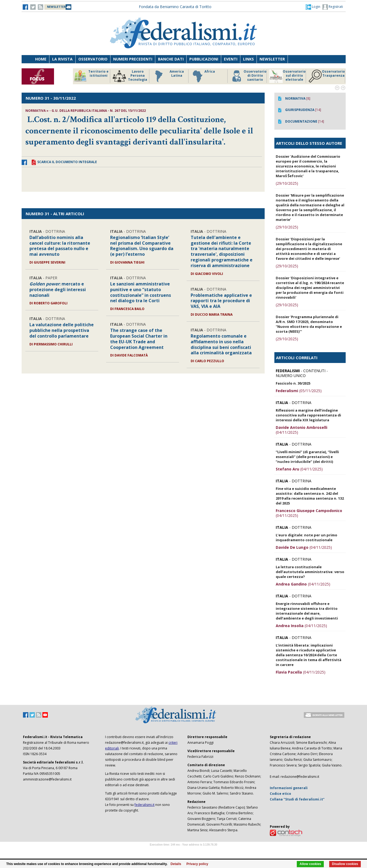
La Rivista (62, 59)
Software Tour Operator (184, 851)
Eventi (231, 59)
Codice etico (280, 794)
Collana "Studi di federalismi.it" (297, 799)
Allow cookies (310, 864)
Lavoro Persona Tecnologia (130, 76)
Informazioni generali (289, 788)
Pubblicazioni (204, 59)
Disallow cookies (345, 864)
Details (176, 864)
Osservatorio (93, 59)
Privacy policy (197, 864)
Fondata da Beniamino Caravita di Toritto (175, 7)
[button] (313, 7)
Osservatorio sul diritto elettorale (287, 76)
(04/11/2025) (302, 430)
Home (41, 59)
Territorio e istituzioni (91, 76)
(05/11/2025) (299, 391)
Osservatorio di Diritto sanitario (248, 76)
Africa (203, 76)
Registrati (333, 7)
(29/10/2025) (287, 183)
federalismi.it (144, 805)
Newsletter (272, 59)
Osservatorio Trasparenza (327, 76)
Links (248, 59)
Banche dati (171, 59)
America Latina (168, 76)
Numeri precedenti (133, 59)
